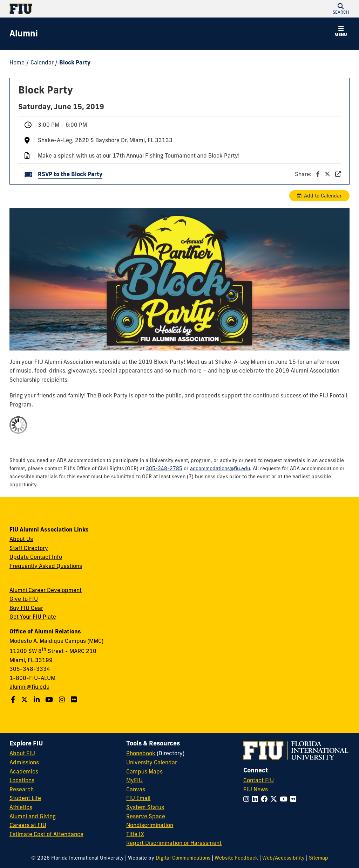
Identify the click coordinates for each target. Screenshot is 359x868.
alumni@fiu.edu (29, 687)
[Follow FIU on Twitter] (275, 799)
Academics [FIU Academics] (24, 771)
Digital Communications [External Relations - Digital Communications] (183, 858)
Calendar (42, 62)
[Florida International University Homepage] (94, 9)
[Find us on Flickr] (75, 700)
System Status (145, 807)
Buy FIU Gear (26, 608)
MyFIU (134, 780)
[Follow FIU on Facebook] (266, 799)
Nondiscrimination (150, 825)
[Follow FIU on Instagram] (248, 799)
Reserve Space (146, 816)
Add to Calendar (323, 196)
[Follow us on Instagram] (63, 700)
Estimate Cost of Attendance (46, 834)
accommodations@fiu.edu (220, 468)
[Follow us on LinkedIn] (38, 700)
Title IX (135, 834)
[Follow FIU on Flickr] (295, 799)
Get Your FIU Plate (33, 617)
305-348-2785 (164, 468)
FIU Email (138, 798)
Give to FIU (24, 599)
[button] (341, 9)
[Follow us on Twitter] (25, 700)
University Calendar (152, 762)
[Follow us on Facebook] (14, 700)
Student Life (25, 798)
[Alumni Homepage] (24, 34)
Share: (318, 174)
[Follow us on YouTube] (50, 700)
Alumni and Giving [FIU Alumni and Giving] (33, 816)
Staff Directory (29, 548)
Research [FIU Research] (22, 789)
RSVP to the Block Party (70, 174)
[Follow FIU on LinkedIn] (256, 799)
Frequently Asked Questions (46, 566)
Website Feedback (236, 858)
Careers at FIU (28, 825)
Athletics (21, 807)
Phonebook (141, 753)
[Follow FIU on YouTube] (285, 799)
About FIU (22, 753)
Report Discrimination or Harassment (174, 843)
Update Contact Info (36, 557)
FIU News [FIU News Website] (256, 789)
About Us (21, 539)
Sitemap (319, 858)
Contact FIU (259, 780)
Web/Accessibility (283, 858)
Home (17, 62)
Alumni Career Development (46, 590)
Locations (22, 780)
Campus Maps (144, 771)
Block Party (75, 62)
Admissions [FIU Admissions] (24, 762)
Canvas (136, 789)
